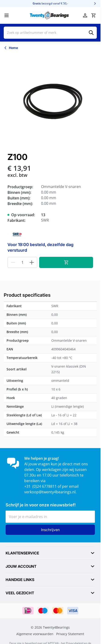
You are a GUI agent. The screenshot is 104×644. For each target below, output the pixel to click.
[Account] (85, 15)
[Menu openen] (7, 15)
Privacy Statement (70, 634)
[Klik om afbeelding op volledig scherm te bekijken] (50, 100)
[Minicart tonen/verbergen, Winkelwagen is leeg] (94, 15)
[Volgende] (95, 3)
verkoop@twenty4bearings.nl (50, 492)
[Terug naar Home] (11, 48)
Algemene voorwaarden (35, 634)
